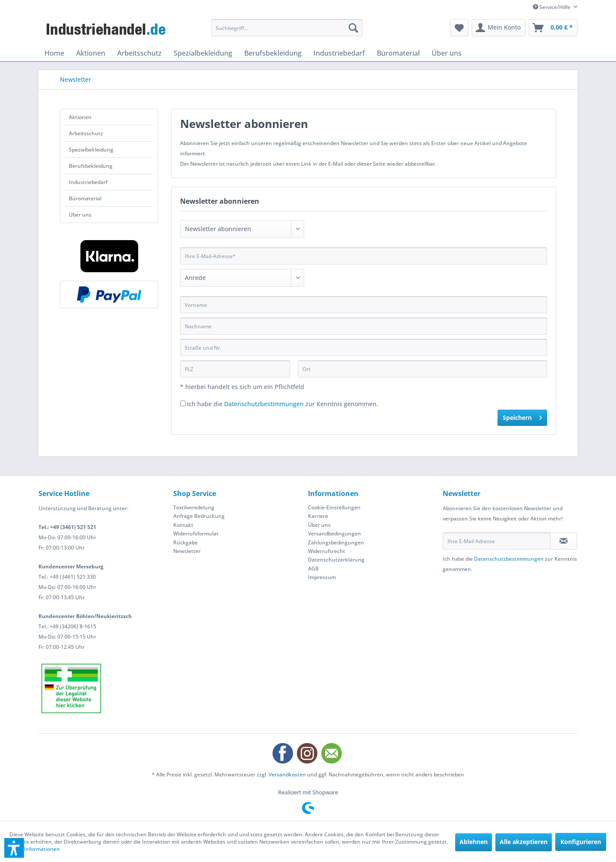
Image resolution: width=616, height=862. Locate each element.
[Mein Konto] (499, 28)
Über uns (80, 215)
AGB (313, 569)
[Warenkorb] (553, 28)
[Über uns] (447, 53)
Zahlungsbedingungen (336, 542)
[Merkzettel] (459, 28)
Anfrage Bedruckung (199, 516)
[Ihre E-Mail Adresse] (497, 541)
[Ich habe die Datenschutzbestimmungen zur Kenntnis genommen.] (183, 403)
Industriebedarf (88, 182)
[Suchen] (353, 28)
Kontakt (183, 525)
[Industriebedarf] (339, 53)
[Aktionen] (91, 53)
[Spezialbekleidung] (203, 53)
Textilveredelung (194, 507)
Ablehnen (474, 842)
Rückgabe (185, 542)
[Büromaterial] (398, 53)
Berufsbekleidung (91, 166)
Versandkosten (287, 774)
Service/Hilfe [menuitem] (552, 7)
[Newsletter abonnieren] (564, 541)
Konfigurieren (581, 842)
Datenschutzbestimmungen (264, 404)
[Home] (54, 53)
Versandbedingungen (335, 534)
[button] (14, 848)
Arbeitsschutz (86, 133)
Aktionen (80, 117)
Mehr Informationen (35, 849)
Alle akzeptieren (524, 842)
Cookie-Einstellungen (334, 507)
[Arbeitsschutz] (139, 53)
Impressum (322, 577)
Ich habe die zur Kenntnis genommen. (283, 404)
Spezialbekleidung (91, 150)
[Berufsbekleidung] (273, 53)
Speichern (522, 416)
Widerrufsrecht (327, 551)
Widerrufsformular (196, 534)
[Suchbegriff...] (287, 28)
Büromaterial (85, 198)
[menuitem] (287, 28)
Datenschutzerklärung (336, 560)
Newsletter (187, 551)
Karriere (318, 516)
